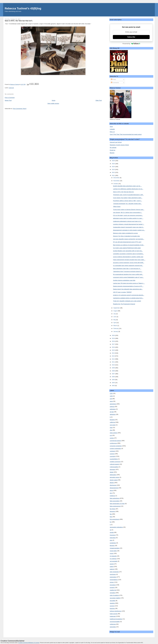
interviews (113, 538)
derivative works (115, 477)
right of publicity (114, 595)
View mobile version (53, 103)
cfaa (111, 428)
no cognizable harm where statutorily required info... (128, 266)
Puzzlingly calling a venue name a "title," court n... (128, 201)
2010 (114, 365)
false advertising (115, 498)
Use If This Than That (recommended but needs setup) (126, 134)
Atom (111, 127)
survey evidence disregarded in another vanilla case (128, 257)
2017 (114, 344)
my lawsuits (113, 556)
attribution (113, 414)
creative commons (115, 462)
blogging (112, 420)
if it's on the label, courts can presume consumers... (128, 215)
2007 (114, 374)
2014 (114, 353)
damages (113, 469)
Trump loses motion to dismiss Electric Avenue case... (129, 210)
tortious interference (116, 611)
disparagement (114, 488)
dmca (111, 490)
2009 (114, 368)
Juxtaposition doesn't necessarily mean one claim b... (129, 227)
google (112, 532)
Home (54, 100)
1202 (111, 396)
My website (113, 148)
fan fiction (113, 509)
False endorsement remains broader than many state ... (129, 260)
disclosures (113, 485)
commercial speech (115, 441)
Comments (115, 83)
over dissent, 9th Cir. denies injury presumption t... (128, 212)
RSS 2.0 (112, 132)
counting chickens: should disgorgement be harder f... (129, 224)
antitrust (112, 407)
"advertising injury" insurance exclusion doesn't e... (128, 271)
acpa (111, 401)
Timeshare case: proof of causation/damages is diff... (128, 195)
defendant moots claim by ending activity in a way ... (128, 218)
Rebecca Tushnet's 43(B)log (23, 8)
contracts (113, 451)
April (115, 323)
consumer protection (116, 446)
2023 (114, 169)
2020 (114, 335)
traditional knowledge (116, 619)
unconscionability (115, 622)
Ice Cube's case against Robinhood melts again (127, 248)
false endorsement (115, 506)
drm (111, 493)
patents (112, 569)
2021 (114, 175)
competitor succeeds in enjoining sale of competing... (128, 254)
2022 (114, 172)
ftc (111, 522)
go (111, 530)
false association (115, 501)
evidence (112, 496)
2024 (114, 167)
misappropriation (115, 548)
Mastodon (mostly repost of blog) (119, 145)
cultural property (115, 464)
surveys (112, 606)
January (116, 331)
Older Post (99, 100)
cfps (111, 430)
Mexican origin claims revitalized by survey (125, 233)
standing (112, 603)
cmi (111, 435)
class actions (114, 433)
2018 (114, 341)
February (116, 328)
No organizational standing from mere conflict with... (128, 274)
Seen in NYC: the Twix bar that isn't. (123, 192)
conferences (113, 443)
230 (111, 399)
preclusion (113, 574)
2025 (114, 164)
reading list (113, 590)
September (117, 308)
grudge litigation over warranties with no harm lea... (128, 251)
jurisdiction (113, 543)
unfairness (113, 624)
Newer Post (8, 100)
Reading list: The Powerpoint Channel (124, 304)
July (115, 314)
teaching (112, 608)
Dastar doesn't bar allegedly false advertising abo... (128, 289)
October (116, 184)
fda (111, 514)
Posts (113, 79)
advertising (113, 404)
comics (112, 438)
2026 (114, 161)
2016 (114, 347)
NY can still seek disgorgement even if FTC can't (127, 242)
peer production (114, 572)
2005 (114, 380)
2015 (114, 350)
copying (112, 454)
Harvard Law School (116, 142)
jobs (111, 540)
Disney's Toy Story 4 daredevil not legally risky (126, 236)
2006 (114, 377)
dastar (112, 472)
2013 (114, 356)
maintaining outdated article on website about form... (128, 298)
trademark (11, 88)
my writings (113, 559)
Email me (113, 150)
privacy (112, 582)
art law (112, 412)
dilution (112, 483)
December (117, 178)
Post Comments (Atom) (20, 109)
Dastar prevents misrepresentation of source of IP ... (128, 286)
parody (112, 564)
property (112, 587)
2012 (114, 359)
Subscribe (131, 37)
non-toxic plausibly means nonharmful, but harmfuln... (129, 239)
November (117, 181)
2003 (114, 386)
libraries (112, 546)
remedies (113, 593)
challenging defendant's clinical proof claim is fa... (127, 221)
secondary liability (115, 598)
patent (112, 566)
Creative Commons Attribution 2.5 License (29, 643)
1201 (111, 393)
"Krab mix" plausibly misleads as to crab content (127, 301)
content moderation (115, 448)
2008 (114, 371)
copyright (113, 456)
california (112, 422)
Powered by (131, 44)
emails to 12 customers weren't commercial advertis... (129, 295)
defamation (113, 475)
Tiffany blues (117, 207)
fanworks (112, 511)
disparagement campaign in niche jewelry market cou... (129, 230)
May (115, 320)
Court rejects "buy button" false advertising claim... (128, 198)
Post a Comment (10, 98)
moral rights (113, 551)
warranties (113, 627)
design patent (114, 480)
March (115, 326)
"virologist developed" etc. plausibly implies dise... (127, 204)
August (116, 311)
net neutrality (114, 561)
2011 (114, 362)
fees (111, 517)
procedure (113, 585)
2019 (114, 338)
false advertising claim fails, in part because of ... (127, 269)
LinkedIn (112, 129)
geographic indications (116, 527)
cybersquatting (114, 467)
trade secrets (114, 614)
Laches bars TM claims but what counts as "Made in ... (129, 283)
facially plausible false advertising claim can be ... (127, 186)
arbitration (113, 409)
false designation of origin (117, 504)
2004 (114, 383)
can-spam (113, 425)
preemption (113, 577)
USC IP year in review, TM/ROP (122, 292)
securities (113, 601)
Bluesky (112, 153)
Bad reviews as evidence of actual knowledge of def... (129, 245)
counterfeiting (114, 459)
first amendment (115, 519)
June (115, 317)
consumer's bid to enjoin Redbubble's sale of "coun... (128, 277)
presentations (114, 580)
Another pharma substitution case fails (124, 280)
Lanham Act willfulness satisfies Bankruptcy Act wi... (128, 189)
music (112, 553)
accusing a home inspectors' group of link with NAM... (129, 263)
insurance (113, 535)
